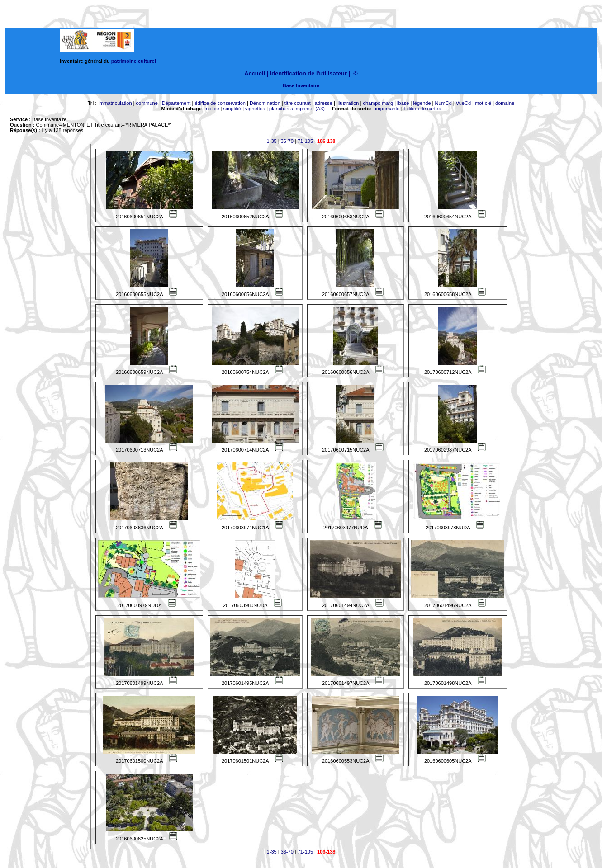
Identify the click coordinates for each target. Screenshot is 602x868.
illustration (348, 103)
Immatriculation (115, 103)
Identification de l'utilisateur (308, 73)
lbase (403, 103)
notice (212, 108)
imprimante (387, 108)
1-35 (272, 141)
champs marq (378, 103)
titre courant (298, 103)
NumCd (443, 103)
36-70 (287, 141)
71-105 (305, 141)
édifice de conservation (220, 103)
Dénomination (265, 103)
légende (422, 103)
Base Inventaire (301, 85)
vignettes (255, 108)
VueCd (463, 103)
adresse (324, 103)
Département (176, 103)
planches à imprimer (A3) (297, 108)
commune (147, 103)
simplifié (232, 108)
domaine (505, 103)
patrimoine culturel (134, 61)
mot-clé (483, 103)
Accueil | (256, 73)
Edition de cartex (422, 108)
